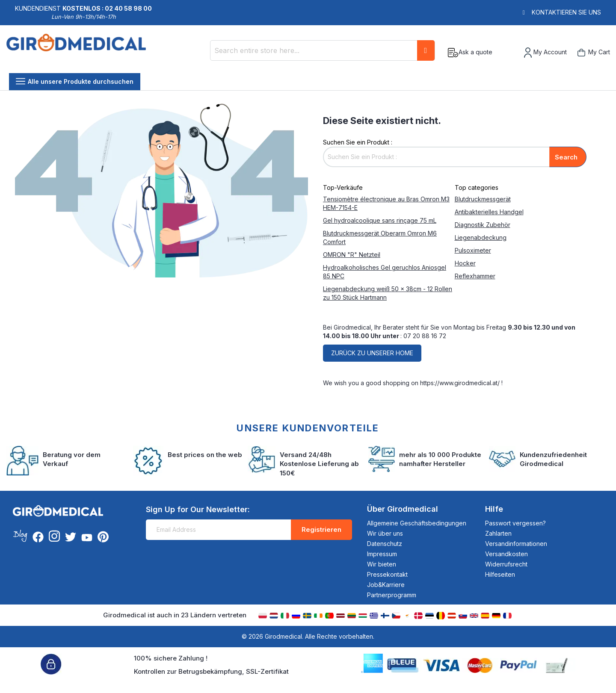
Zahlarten (498, 533)
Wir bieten (382, 564)
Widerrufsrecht (506, 564)
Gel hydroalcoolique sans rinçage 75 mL (380, 220)
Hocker (465, 263)
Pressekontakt (387, 574)
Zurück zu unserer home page (372, 355)
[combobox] (323, 50)
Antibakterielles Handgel (489, 212)
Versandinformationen (516, 544)
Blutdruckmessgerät (483, 199)
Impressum (382, 554)
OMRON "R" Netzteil (352, 255)
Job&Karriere (386, 585)
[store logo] (76, 53)
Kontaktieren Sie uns (566, 12)
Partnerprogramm (392, 595)
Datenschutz (385, 544)
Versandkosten (506, 554)
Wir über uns (385, 533)
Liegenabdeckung (481, 237)
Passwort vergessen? (515, 523)
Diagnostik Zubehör (483, 225)
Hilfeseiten (500, 574)
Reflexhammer (475, 276)
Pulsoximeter (473, 250)
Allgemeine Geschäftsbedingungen (417, 523)
